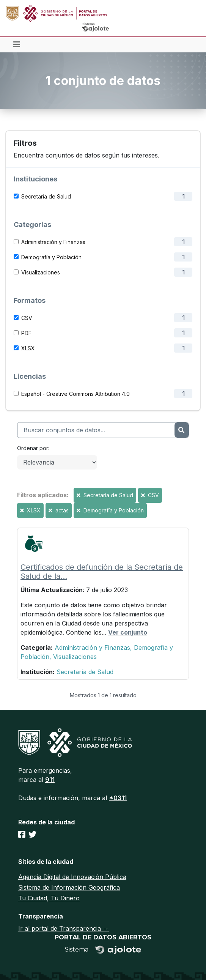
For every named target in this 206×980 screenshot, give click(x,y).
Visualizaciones (41, 272)
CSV (27, 318)
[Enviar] (182, 430)
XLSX (28, 348)
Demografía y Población (51, 257)
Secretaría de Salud (46, 196)
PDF (26, 333)
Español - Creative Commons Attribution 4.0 (75, 394)
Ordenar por (33, 448)
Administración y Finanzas (53, 242)
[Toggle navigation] (17, 45)
